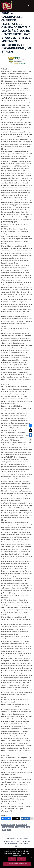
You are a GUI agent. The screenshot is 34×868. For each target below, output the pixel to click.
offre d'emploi (20, 827)
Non (22, 859)
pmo (4, 830)
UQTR (9, 830)
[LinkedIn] (25, 819)
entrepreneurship (8, 827)
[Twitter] (16, 819)
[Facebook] (6, 819)
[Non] (32, 858)
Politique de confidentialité (17, 864)
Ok (12, 859)
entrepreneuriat (22, 825)
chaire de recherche (8, 825)
